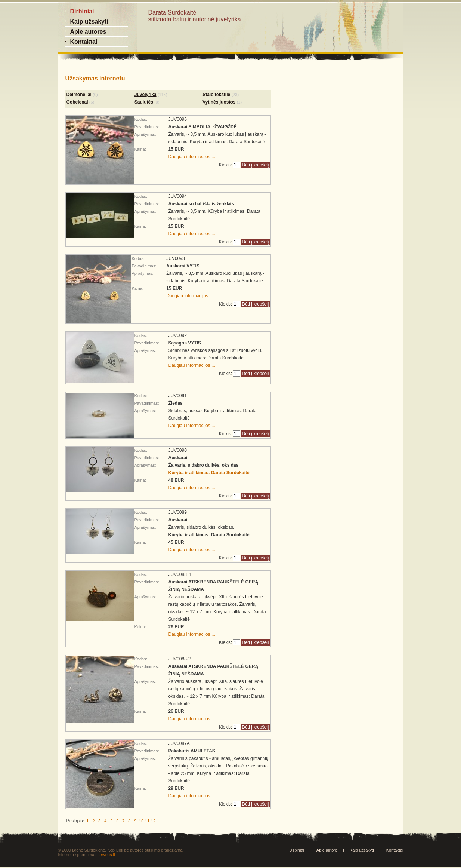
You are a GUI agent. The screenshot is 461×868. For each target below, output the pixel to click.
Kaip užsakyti (362, 850)
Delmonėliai (79, 95)
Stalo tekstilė (216, 95)
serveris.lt (106, 855)
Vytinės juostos (219, 102)
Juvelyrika (146, 95)
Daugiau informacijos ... (192, 157)
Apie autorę (327, 850)
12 (153, 821)
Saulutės (144, 102)
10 (141, 821)
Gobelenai (77, 102)
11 (147, 821)
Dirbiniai (297, 850)
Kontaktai (395, 850)
